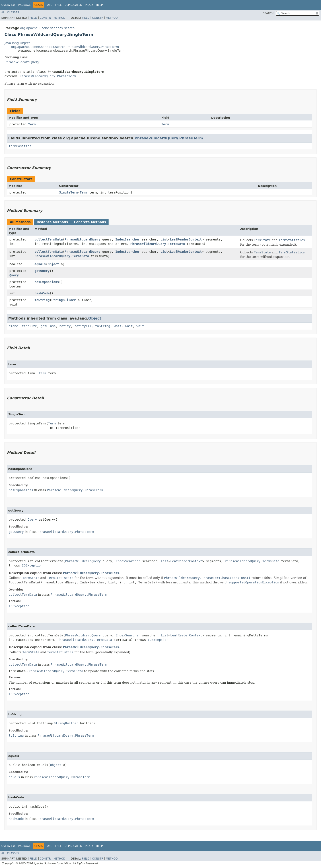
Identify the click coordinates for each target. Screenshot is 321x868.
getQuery (42, 271)
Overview (8, 5)
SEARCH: (269, 13)
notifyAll (83, 326)
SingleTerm (68, 192)
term (165, 124)
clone (13, 326)
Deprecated (73, 5)
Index (89, 5)
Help (99, 5)
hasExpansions (47, 282)
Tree (58, 5)
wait (118, 326)
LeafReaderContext (186, 239)
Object (53, 264)
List (164, 239)
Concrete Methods (90, 222)
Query (14, 275)
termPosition (20, 146)
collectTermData (49, 239)
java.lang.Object (17, 43)
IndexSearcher (128, 239)
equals (40, 264)
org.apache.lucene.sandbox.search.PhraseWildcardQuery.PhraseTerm (65, 47)
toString (42, 300)
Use (49, 5)
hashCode (42, 293)
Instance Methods (52, 222)
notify (65, 326)
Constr (45, 18)
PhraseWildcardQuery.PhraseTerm (48, 76)
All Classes (10, 12)
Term (32, 124)
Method (59, 18)
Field (33, 18)
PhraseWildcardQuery (22, 62)
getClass (48, 326)
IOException (32, 565)
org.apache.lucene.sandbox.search (47, 28)
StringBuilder (64, 300)
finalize (29, 326)
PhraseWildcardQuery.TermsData (158, 244)
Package (24, 5)
